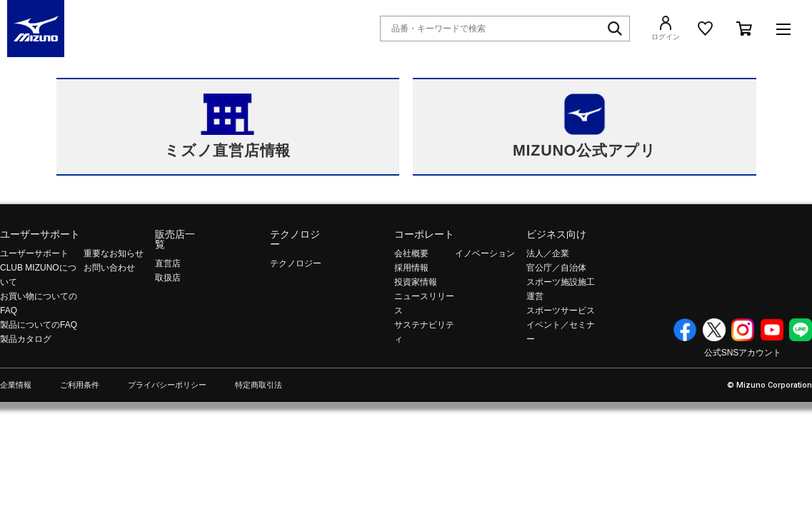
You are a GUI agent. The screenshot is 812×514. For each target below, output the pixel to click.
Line (801, 330)
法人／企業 (548, 253)
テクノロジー (295, 239)
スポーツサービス (561, 311)
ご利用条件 (80, 385)
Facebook (685, 330)
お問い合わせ (109, 268)
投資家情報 (416, 282)
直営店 (168, 263)
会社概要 (411, 253)
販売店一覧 (175, 239)
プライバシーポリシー (167, 385)
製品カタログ (26, 339)
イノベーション (485, 253)
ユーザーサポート (40, 234)
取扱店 (168, 278)
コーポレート (424, 234)
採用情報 (411, 268)
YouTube (772, 330)
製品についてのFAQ (39, 325)
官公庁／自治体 (556, 268)
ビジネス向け (556, 234)
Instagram (743, 330)
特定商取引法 (259, 385)
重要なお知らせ (114, 253)
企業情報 (16, 385)
